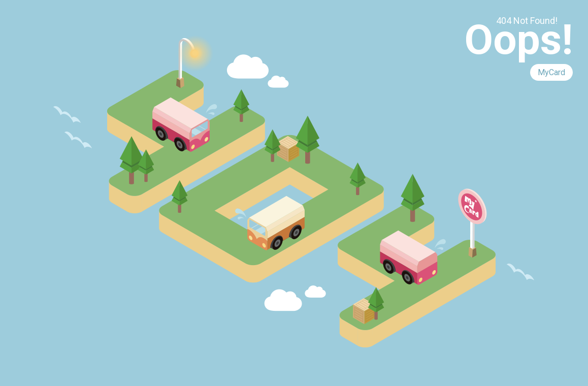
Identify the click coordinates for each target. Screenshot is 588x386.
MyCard (551, 72)
